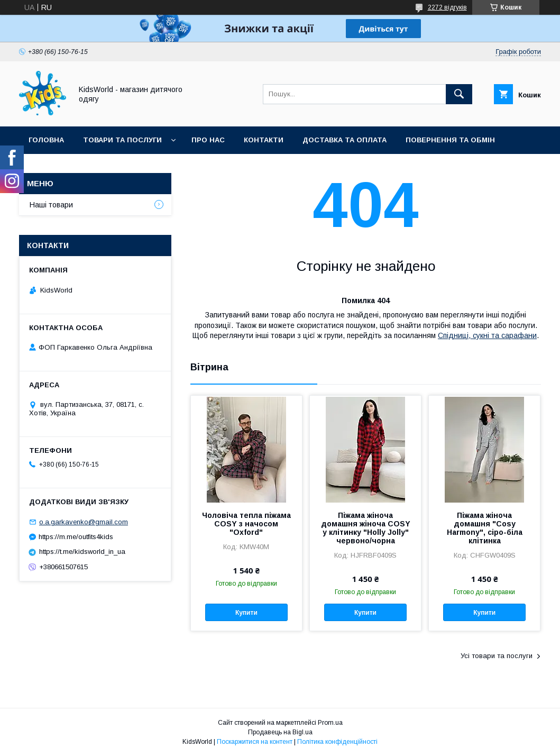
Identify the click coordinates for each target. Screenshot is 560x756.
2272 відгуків (447, 7)
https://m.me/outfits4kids (76, 537)
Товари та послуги (122, 140)
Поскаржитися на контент (255, 742)
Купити (246, 613)
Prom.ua (330, 723)
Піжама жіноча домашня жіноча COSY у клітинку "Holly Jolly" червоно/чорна (366, 528)
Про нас (208, 140)
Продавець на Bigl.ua (280, 732)
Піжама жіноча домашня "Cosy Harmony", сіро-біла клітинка (485, 528)
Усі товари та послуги (497, 656)
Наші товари (51, 205)
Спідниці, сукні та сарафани (487, 335)
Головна (46, 140)
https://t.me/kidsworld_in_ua (82, 552)
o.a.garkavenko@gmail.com (84, 522)
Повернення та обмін (450, 140)
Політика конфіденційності (337, 742)
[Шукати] (459, 94)
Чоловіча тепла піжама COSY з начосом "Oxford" (246, 524)
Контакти (264, 140)
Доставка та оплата (345, 140)
